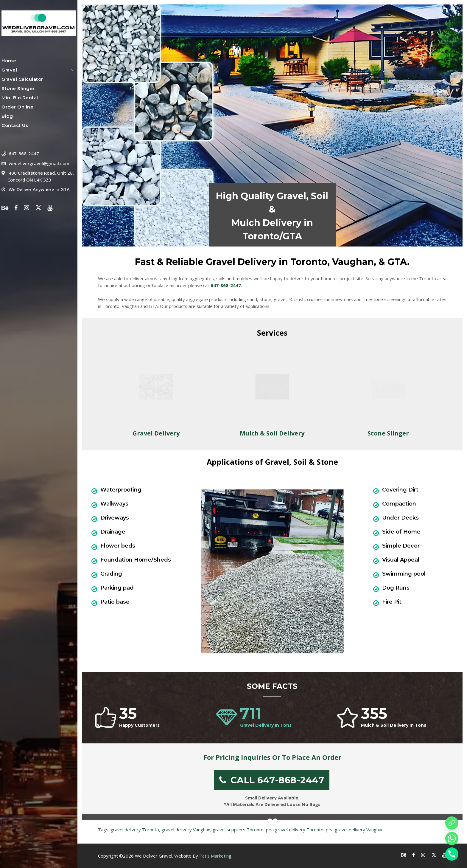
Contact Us (15, 125)
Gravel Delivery (156, 433)
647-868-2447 (24, 154)
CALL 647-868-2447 (272, 780)
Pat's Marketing (215, 856)
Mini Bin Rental (20, 98)
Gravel (9, 70)
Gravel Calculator (22, 79)
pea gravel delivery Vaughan (355, 830)
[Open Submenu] (72, 70)
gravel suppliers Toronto (238, 830)
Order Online (17, 107)
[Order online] (452, 823)
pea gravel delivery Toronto (295, 830)
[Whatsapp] (452, 838)
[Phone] (452, 854)
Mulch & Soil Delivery (272, 433)
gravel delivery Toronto (135, 830)
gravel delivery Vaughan (186, 830)
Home (9, 61)
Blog (7, 116)
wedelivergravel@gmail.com (39, 163)
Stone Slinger (18, 89)
